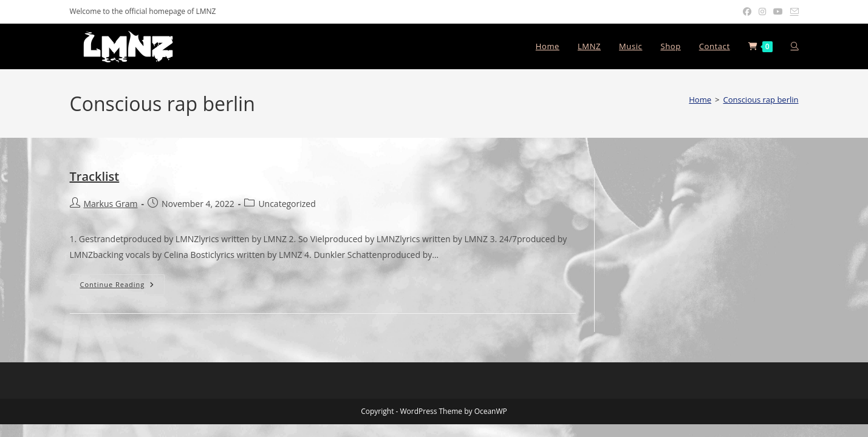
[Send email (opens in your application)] (793, 12)
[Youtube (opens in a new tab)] (778, 12)
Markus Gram (111, 204)
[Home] (700, 100)
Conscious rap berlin (760, 100)
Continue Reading (123, 284)
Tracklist (95, 176)
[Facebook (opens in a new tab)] (747, 12)
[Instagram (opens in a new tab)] (762, 12)
